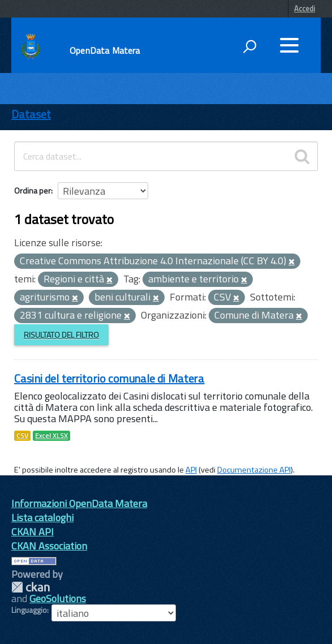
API (191, 470)
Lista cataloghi (42, 518)
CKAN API (33, 532)
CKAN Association (49, 546)
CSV (22, 436)
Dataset (31, 114)
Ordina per (33, 190)
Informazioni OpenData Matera (79, 503)
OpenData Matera (105, 50)
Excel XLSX (51, 436)
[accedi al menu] (289, 45)
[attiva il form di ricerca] (249, 46)
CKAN (31, 587)
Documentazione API (254, 470)
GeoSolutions (58, 598)
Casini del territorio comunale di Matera (109, 378)
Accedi (305, 8)
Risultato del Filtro (61, 335)
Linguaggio (29, 610)
